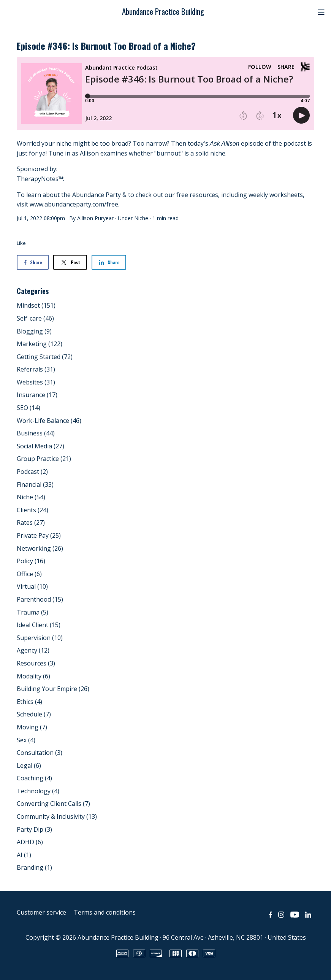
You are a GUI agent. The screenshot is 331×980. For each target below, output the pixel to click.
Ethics (29, 702)
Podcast (32, 472)
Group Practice (44, 459)
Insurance (37, 395)
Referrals (36, 369)
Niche (141, 218)
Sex (26, 740)
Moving (32, 727)
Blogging (34, 331)
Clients (32, 510)
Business (36, 433)
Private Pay (39, 535)
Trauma (32, 612)
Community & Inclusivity (57, 816)
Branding (34, 867)
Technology (38, 791)
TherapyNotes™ (40, 179)
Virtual (32, 586)
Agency (33, 650)
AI (24, 855)
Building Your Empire (53, 689)
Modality (33, 676)
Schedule (34, 714)
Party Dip (34, 829)
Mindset (36, 305)
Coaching (34, 778)
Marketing (40, 344)
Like (21, 243)
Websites (36, 382)
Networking (40, 548)
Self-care (35, 318)
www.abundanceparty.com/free (74, 204)
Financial (35, 484)
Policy (31, 561)
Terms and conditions (105, 912)
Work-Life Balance (49, 421)
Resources (36, 663)
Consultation (40, 753)
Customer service (41, 912)
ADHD (30, 842)
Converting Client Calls (53, 804)
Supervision (40, 638)
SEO (29, 408)
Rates (31, 523)
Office (29, 574)
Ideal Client (39, 625)
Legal (29, 766)
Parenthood (40, 599)
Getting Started (45, 357)
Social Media (40, 446)
